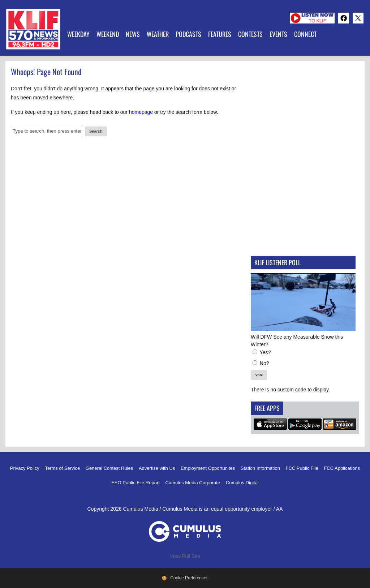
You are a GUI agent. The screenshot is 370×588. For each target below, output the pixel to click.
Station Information (260, 468)
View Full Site (185, 556)
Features (220, 34)
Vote (259, 375)
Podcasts (188, 34)
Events (278, 34)
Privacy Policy (25, 468)
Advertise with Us (157, 468)
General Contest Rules (109, 468)
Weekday (78, 34)
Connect (305, 34)
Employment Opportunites (208, 468)
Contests (250, 34)
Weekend (108, 34)
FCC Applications (342, 468)
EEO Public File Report (135, 483)
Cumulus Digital (242, 483)
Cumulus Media (140, 509)
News (133, 34)
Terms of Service (62, 468)
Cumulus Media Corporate (193, 483)
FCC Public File (302, 468)
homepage (141, 112)
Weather (158, 34)
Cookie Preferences (189, 578)
